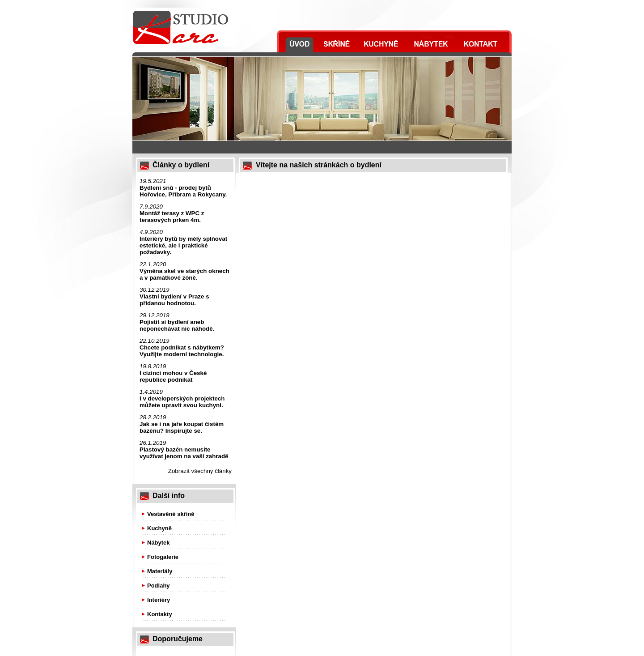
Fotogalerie (163, 557)
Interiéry (159, 600)
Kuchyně (159, 528)
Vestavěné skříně (171, 514)
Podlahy (159, 586)
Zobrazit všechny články (200, 471)
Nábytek (159, 543)
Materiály (160, 571)
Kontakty (160, 614)
